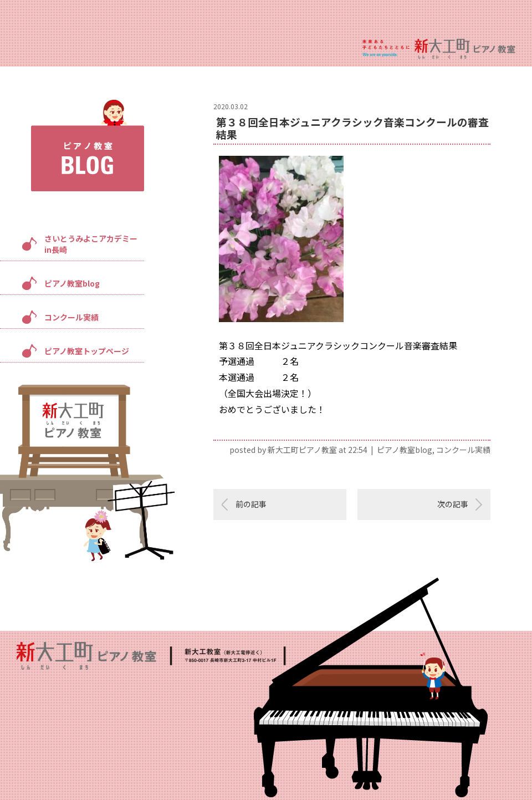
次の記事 (453, 504)
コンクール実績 (71, 317)
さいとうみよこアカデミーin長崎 (91, 244)
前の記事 (251, 504)
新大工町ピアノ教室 (302, 450)
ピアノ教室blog (72, 283)
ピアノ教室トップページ (87, 351)
